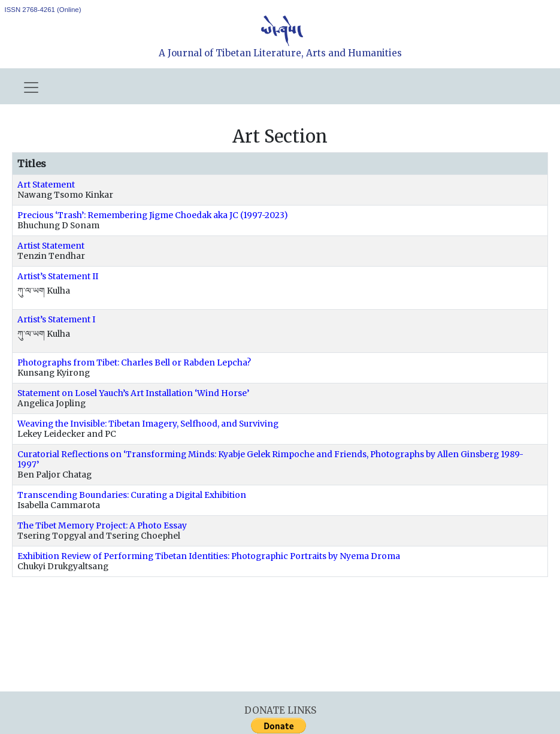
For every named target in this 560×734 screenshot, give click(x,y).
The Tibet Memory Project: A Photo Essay (102, 526)
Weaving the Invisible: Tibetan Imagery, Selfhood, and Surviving (148, 424)
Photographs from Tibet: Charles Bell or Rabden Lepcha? (134, 363)
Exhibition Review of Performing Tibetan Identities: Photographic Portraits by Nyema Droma (209, 556)
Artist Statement (51, 246)
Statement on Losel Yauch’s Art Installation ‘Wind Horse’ (133, 393)
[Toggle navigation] (31, 87)
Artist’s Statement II (58, 277)
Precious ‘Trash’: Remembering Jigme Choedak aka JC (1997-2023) (153, 215)
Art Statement (46, 185)
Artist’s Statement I (56, 320)
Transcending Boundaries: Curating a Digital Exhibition (132, 495)
